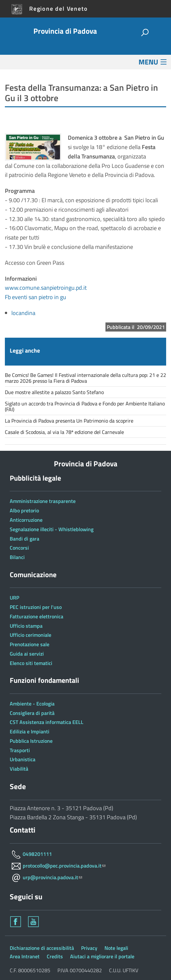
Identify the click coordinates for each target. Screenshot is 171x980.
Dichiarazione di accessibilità (42, 948)
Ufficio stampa (26, 626)
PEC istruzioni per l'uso (36, 607)
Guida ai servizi (27, 654)
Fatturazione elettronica (37, 616)
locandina (23, 313)
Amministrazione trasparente (43, 501)
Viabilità (19, 769)
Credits (55, 956)
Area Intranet (25, 956)
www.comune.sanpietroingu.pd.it (46, 288)
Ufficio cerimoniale (31, 635)
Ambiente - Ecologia (32, 704)
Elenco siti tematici (31, 663)
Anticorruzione (26, 520)
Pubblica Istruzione (31, 741)
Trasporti (20, 750)
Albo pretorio (24, 510)
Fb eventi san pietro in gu (36, 297)
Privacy (89, 948)
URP (14, 598)
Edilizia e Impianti (30, 731)
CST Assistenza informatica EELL (47, 722)
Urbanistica (23, 759)
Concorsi (19, 548)
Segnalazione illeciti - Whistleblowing (52, 529)
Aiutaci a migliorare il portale (102, 956)
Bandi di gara (24, 539)
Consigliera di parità (32, 713)
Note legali (116, 948)
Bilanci (17, 557)
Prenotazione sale (30, 644)
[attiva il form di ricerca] (145, 33)
